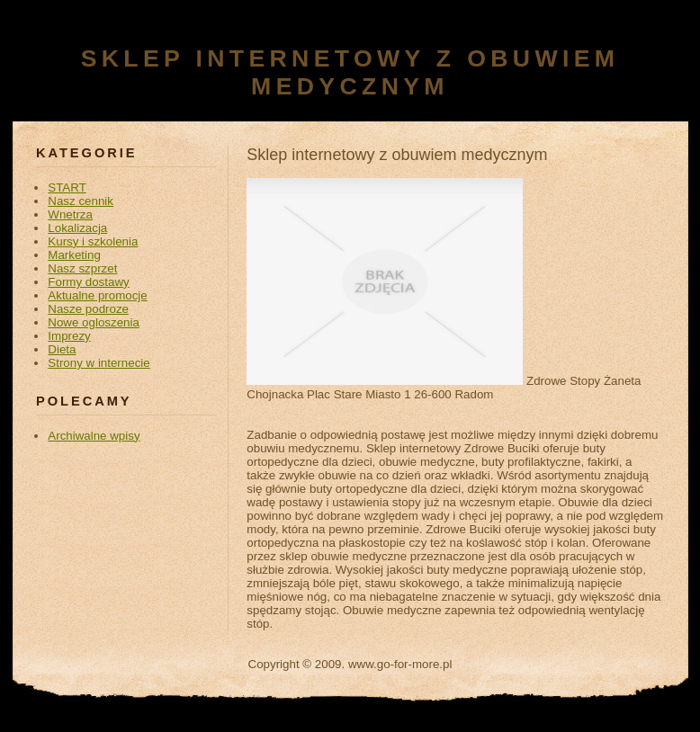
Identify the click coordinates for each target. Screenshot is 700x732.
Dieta (62, 349)
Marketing (74, 255)
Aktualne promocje (97, 295)
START (67, 187)
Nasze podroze (88, 309)
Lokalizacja (77, 228)
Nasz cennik (81, 201)
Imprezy (69, 336)
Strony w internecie (99, 363)
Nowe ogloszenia (94, 322)
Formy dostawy (88, 282)
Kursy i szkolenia (93, 241)
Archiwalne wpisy (94, 436)
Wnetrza (70, 214)
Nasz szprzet (82, 268)
